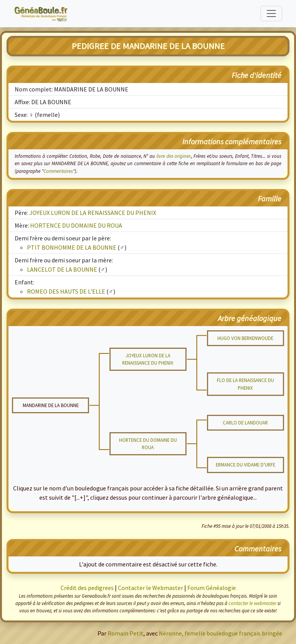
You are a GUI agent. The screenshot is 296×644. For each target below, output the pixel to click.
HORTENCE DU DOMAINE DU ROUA (76, 225)
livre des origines (174, 156)
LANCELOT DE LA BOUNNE (62, 269)
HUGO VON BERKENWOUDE (245, 338)
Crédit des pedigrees (87, 588)
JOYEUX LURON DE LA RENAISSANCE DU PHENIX (93, 213)
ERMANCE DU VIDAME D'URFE (246, 465)
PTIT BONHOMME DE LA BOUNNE (72, 247)
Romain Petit (125, 633)
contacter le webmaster (252, 603)
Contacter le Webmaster (151, 588)
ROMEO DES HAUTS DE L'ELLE (66, 291)
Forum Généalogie (212, 588)
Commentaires (58, 171)
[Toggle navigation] (271, 14)
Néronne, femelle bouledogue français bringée (220, 633)
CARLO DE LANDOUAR (245, 423)
